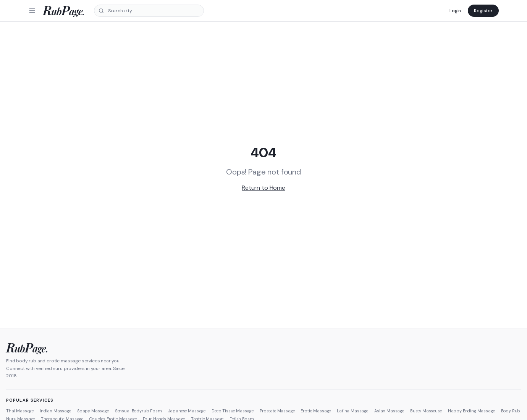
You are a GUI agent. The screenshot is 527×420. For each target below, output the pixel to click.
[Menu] (32, 11)
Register (483, 11)
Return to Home (263, 188)
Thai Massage (20, 411)
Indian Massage (55, 411)
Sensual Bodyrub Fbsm (138, 411)
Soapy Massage (93, 411)
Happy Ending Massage (471, 411)
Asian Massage (389, 411)
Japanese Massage (187, 411)
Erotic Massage (316, 411)
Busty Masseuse (426, 411)
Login (455, 11)
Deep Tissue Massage (233, 411)
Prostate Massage (277, 411)
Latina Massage (352, 411)
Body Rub (511, 411)
